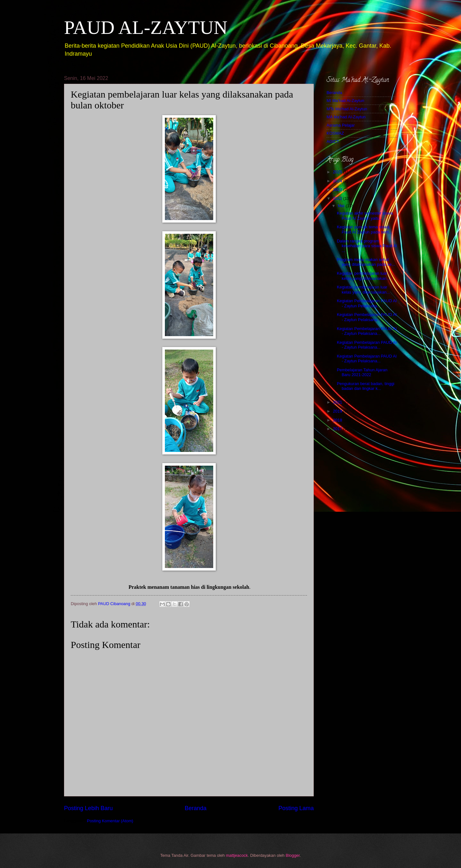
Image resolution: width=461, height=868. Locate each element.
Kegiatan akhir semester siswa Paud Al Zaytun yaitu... (365, 216)
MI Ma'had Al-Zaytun (345, 101)
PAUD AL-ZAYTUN (146, 28)
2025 (338, 172)
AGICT (333, 142)
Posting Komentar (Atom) (110, 821)
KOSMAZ (335, 133)
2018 (338, 420)
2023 (338, 189)
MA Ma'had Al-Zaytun (346, 117)
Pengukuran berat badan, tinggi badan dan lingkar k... (366, 386)
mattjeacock (237, 855)
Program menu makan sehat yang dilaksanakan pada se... (366, 262)
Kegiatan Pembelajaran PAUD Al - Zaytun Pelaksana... (367, 303)
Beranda (196, 808)
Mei (342, 206)
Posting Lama (296, 808)
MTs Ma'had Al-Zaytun (347, 109)
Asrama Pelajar (341, 125)
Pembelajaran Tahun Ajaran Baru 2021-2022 (362, 372)
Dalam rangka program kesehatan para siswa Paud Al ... (367, 246)
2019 (338, 411)
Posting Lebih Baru (88, 808)
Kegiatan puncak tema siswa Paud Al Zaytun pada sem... (364, 229)
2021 (338, 402)
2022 (338, 198)
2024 (338, 181)
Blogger (293, 855)
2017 (338, 429)
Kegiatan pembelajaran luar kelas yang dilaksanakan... (363, 276)
